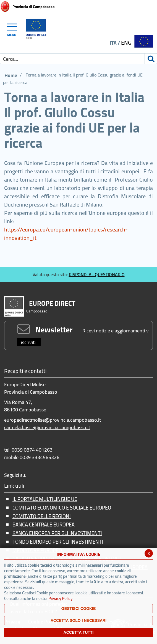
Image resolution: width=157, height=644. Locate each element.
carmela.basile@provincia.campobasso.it (47, 427)
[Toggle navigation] (14, 29)
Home (11, 75)
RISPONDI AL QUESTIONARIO (97, 274)
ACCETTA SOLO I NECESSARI (78, 620)
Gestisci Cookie (78, 609)
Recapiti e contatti (25, 371)
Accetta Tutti (79, 632)
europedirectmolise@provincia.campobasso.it (53, 420)
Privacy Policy (60, 598)
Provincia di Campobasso (33, 7)
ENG (126, 43)
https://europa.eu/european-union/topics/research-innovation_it (66, 234)
